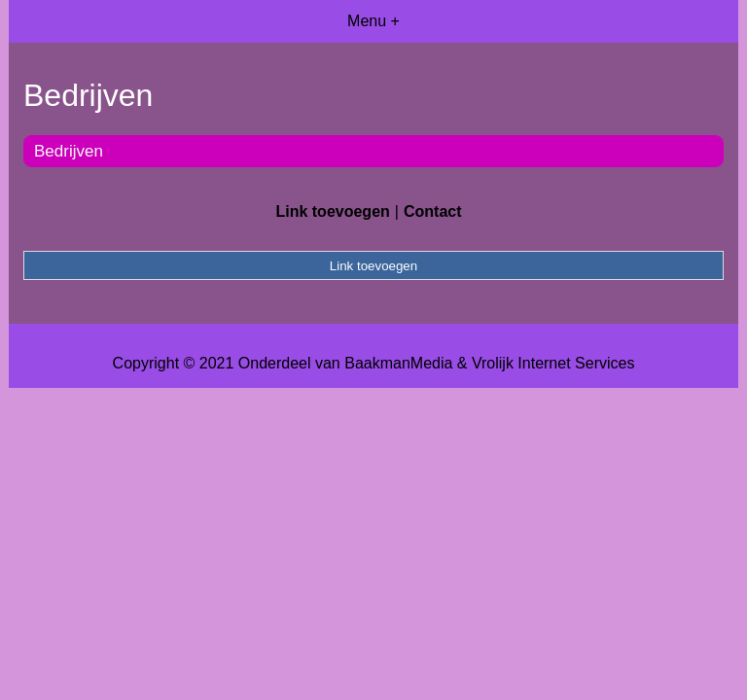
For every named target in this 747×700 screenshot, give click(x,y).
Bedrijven (69, 151)
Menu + (373, 21)
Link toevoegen (332, 211)
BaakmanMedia (398, 363)
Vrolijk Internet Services (553, 363)
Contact (433, 211)
